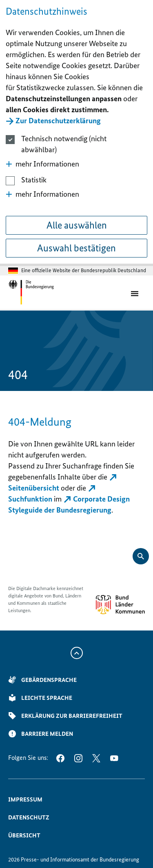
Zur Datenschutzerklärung (58, 121)
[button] (76, 164)
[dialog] (76, 133)
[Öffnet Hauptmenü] (136, 293)
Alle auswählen (77, 225)
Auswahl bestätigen (76, 248)
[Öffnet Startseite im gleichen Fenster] (31, 292)
